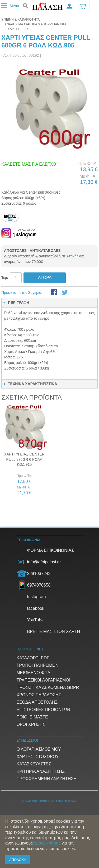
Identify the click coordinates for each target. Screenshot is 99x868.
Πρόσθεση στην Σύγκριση (22, 292)
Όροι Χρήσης (31, 724)
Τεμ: (5, 278)
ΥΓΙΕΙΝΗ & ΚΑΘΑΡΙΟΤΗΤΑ (20, 20)
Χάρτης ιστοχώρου (38, 757)
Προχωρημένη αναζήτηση (47, 779)
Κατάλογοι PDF (33, 658)
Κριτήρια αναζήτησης (41, 771)
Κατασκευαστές (34, 764)
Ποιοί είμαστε (32, 717)
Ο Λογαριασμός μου (39, 749)
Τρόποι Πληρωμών (38, 665)
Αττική (72, 256)
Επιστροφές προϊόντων (43, 710)
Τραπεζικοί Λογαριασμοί (44, 680)
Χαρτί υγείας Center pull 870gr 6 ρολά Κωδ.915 (24, 459)
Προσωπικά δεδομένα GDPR (48, 687)
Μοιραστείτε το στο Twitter (65, 293)
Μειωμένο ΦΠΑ (34, 673)
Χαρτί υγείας (18, 29)
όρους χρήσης (47, 843)
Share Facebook (55, 293)
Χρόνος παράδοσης (39, 695)
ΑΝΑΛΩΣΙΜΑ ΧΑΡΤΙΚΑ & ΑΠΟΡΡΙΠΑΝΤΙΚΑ (35, 24)
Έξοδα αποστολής (37, 702)
